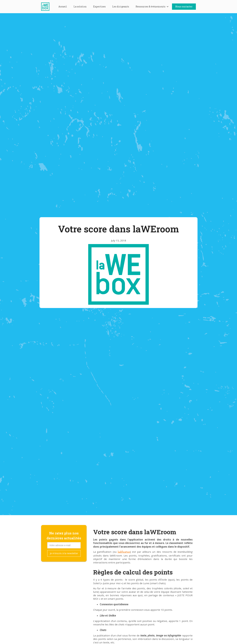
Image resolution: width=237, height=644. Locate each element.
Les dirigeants (121, 7)
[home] (47, 7)
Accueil (63, 7)
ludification (124, 552)
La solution (80, 7)
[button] (152, 7)
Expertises (99, 7)
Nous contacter (184, 7)
